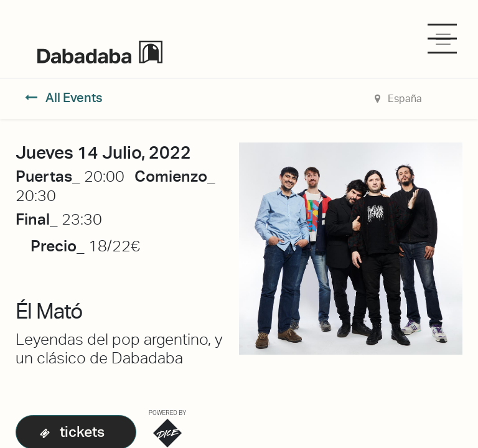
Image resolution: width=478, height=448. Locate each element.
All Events (64, 98)
